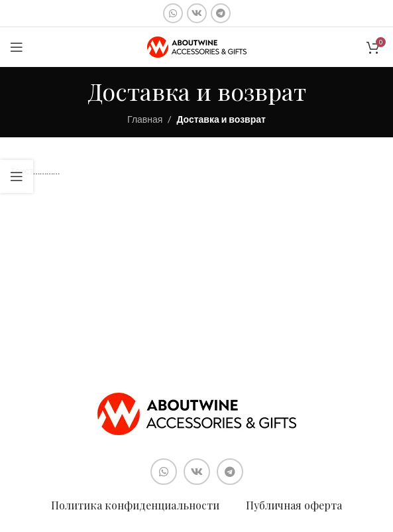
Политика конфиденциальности (135, 505)
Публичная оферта (294, 505)
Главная (145, 119)
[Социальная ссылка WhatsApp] (173, 13)
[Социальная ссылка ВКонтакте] (197, 13)
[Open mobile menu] (17, 47)
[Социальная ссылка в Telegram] (221, 13)
